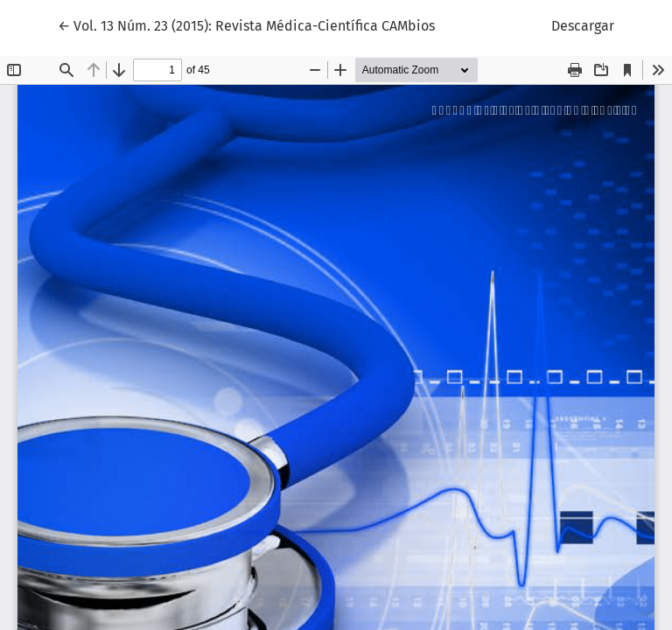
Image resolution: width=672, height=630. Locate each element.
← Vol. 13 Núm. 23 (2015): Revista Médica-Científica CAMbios (246, 24)
